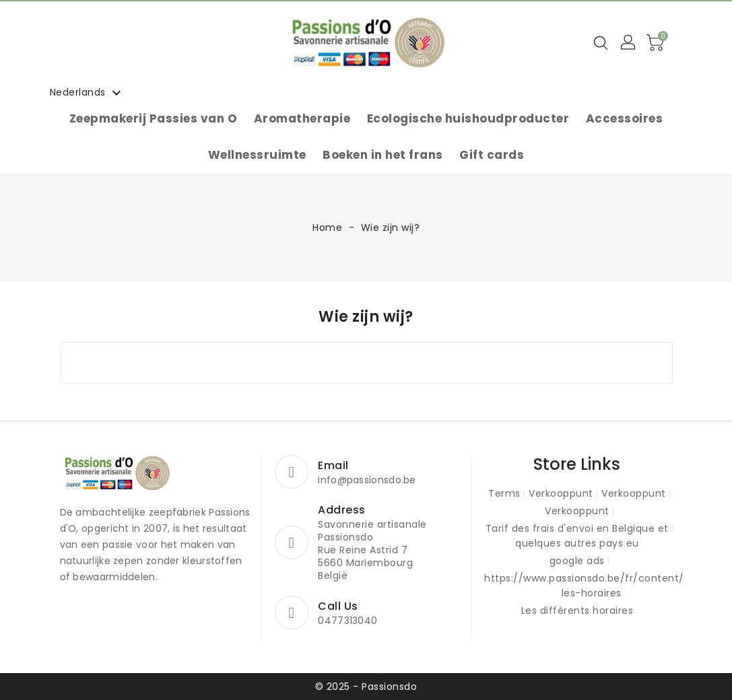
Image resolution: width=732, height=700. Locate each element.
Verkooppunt (561, 493)
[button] (629, 43)
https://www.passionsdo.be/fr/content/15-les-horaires (591, 586)
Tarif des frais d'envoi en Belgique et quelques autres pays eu (577, 536)
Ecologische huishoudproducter (468, 118)
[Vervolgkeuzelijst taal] (88, 92)
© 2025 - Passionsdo (366, 687)
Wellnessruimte (257, 155)
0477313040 (347, 621)
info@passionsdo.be (367, 480)
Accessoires (625, 118)
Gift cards (492, 155)
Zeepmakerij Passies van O (154, 118)
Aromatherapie (302, 118)
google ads (577, 561)
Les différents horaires (577, 610)
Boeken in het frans (383, 155)
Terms (504, 493)
